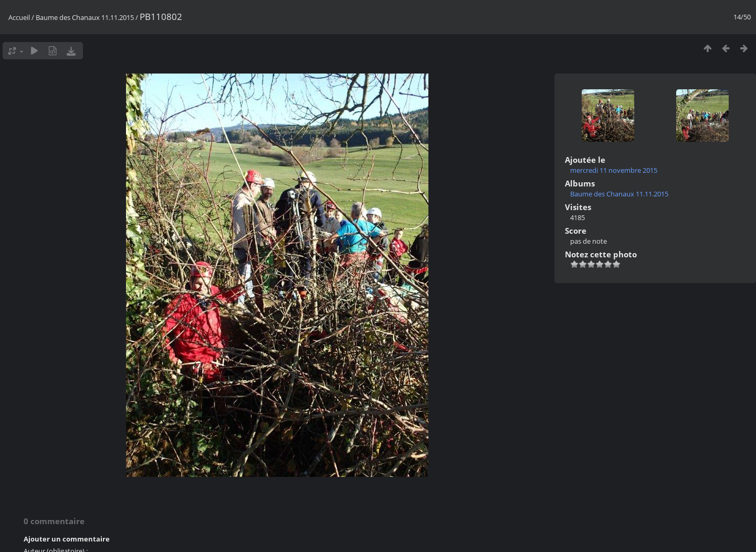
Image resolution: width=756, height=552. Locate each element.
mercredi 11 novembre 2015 (614, 170)
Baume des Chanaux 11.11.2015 (85, 17)
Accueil (19, 17)
